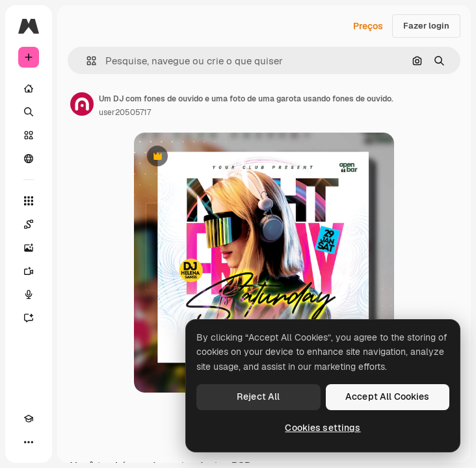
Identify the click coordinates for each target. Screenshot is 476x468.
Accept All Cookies (388, 396)
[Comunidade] (29, 159)
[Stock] (29, 135)
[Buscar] (29, 112)
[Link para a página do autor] (82, 104)
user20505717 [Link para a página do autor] (125, 112)
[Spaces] (29, 224)
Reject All (258, 396)
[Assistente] (29, 318)
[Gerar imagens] (29, 248)
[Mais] (29, 442)
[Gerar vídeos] (29, 271)
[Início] (29, 88)
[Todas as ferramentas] (29, 201)
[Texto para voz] (29, 294)
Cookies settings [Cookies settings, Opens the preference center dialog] (323, 428)
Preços (368, 26)
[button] (86, 61)
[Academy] (29, 419)
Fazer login (426, 26)
